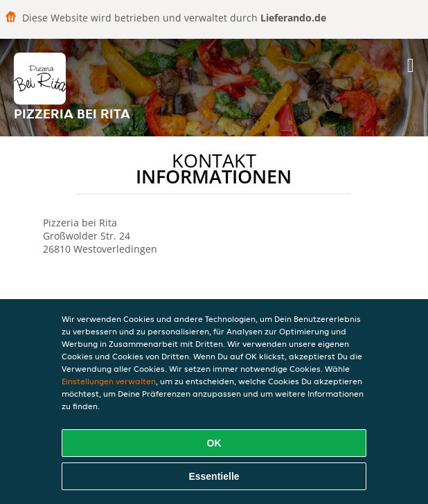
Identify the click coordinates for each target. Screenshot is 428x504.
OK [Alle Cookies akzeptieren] (214, 443)
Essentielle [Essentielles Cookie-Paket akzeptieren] (214, 476)
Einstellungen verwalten (109, 381)
